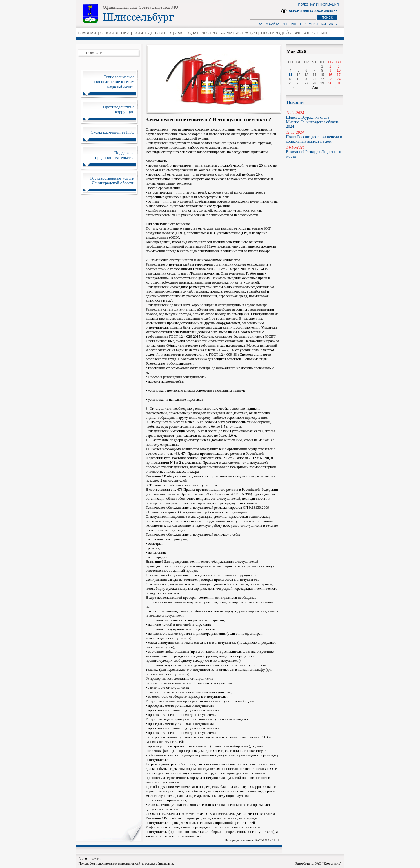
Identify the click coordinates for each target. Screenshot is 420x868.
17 (339, 75)
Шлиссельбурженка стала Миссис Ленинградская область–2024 (315, 120)
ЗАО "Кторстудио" (328, 863)
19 (298, 79)
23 (330, 79)
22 (322, 79)
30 (330, 83)
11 (290, 75)
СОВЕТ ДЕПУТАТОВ (152, 33)
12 (298, 75)
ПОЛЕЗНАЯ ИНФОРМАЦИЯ (319, 5)
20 (306, 79)
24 (339, 79)
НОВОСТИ (94, 53)
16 (330, 75)
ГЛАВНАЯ (87, 33)
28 (314, 83)
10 (339, 71)
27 (306, 83)
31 (339, 83)
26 (298, 83)
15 (322, 75)
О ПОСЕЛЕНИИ (115, 33)
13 (306, 75)
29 (322, 83)
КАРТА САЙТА (269, 24)
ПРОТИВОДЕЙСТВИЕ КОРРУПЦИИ (294, 33)
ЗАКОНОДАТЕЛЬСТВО (196, 33)
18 (290, 79)
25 (290, 83)
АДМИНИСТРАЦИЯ (239, 33)
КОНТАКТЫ (329, 24)
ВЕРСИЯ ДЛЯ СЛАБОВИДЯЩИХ (313, 11)
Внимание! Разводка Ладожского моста (315, 152)
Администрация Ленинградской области (150, 14)
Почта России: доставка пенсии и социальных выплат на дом (315, 137)
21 (314, 79)
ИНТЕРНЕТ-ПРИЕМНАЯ (300, 24)
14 (314, 75)
